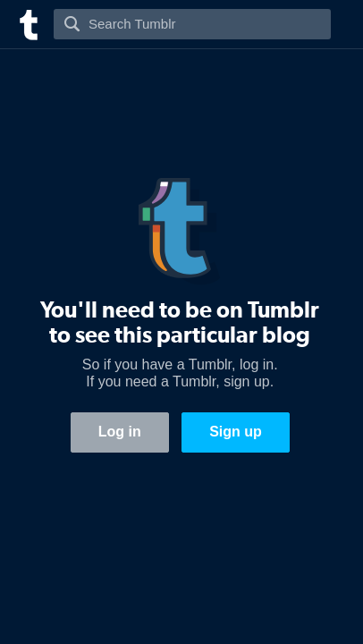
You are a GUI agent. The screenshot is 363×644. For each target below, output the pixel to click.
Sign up (236, 432)
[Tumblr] (27, 23)
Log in (120, 432)
